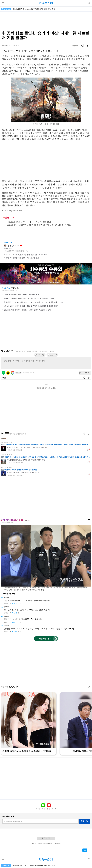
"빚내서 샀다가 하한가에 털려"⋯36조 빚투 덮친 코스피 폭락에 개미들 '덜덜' (31, 306)
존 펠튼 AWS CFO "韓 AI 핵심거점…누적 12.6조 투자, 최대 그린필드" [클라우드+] (39, 629)
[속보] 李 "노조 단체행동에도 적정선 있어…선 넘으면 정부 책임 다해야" (29, 298)
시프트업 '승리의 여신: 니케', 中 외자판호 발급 (29, 222)
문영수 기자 (13, 246)
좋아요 (21, 246)
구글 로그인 (13, 373)
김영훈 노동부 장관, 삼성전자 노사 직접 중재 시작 (21, 294)
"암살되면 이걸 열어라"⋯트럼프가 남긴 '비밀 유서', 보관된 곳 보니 (27, 310)
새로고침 (20, 288)
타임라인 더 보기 (46, 639)
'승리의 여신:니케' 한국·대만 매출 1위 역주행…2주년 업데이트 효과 (39, 225)
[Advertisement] (46, 21)
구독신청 (84, 821)
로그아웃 (18, 373)
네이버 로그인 (3, 373)
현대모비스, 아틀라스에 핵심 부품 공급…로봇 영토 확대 (28, 610)
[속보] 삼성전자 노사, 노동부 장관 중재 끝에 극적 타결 (34, 9)
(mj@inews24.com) (16, 211)
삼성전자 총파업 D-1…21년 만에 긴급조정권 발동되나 (27, 600)
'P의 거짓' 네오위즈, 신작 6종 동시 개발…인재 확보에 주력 (26, 255)
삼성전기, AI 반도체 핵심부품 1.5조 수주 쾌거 (23, 619)
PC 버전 (46, 838)
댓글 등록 (86, 373)
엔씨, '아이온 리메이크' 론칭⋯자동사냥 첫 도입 (22, 258)
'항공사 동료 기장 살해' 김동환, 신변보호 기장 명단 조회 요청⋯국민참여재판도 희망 (34, 302)
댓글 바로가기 (85, 850)
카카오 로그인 (8, 373)
